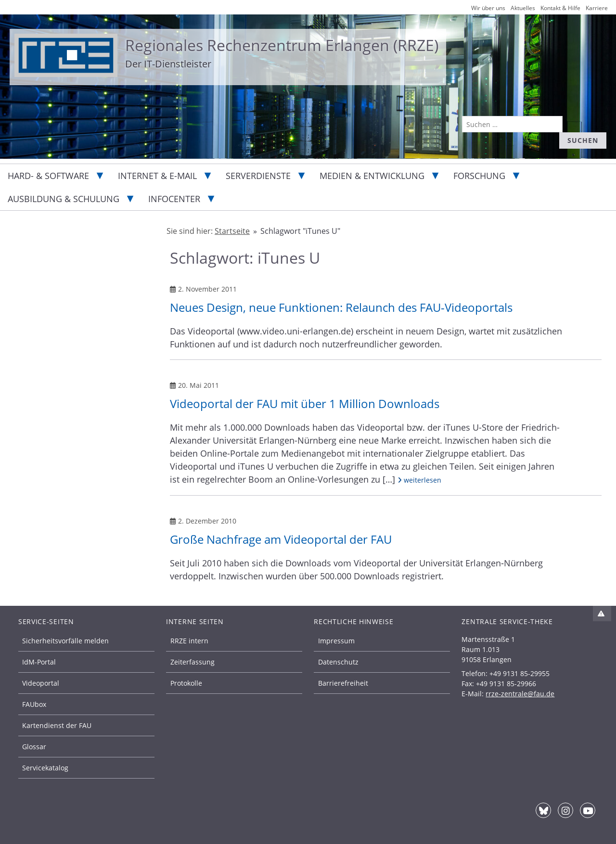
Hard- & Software (48, 176)
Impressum (336, 641)
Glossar (34, 747)
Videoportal (41, 683)
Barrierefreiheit (343, 683)
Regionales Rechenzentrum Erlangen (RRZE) (282, 45)
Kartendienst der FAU (57, 725)
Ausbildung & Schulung (64, 199)
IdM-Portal (39, 662)
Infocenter (174, 199)
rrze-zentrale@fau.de (520, 694)
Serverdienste (258, 176)
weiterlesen (419, 480)
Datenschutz (338, 662)
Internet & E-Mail (157, 176)
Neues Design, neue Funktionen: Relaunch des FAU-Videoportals (341, 307)
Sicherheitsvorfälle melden (65, 641)
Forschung (479, 176)
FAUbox (34, 704)
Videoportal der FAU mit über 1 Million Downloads (305, 403)
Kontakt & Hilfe (560, 8)
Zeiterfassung (192, 662)
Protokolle (186, 683)
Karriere (597, 8)
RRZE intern (189, 641)
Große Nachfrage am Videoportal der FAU (281, 539)
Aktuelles (523, 8)
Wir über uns (488, 8)
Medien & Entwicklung (372, 176)
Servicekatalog (45, 768)
